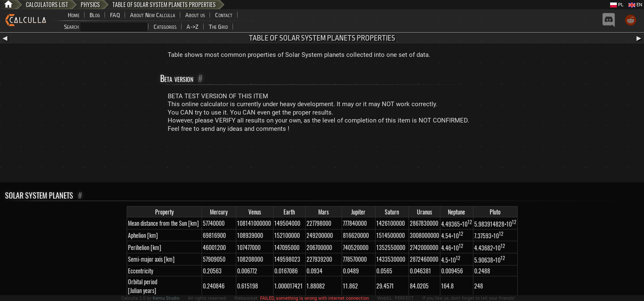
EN (635, 5)
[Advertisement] (322, 159)
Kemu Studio (166, 298)
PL (617, 5)
